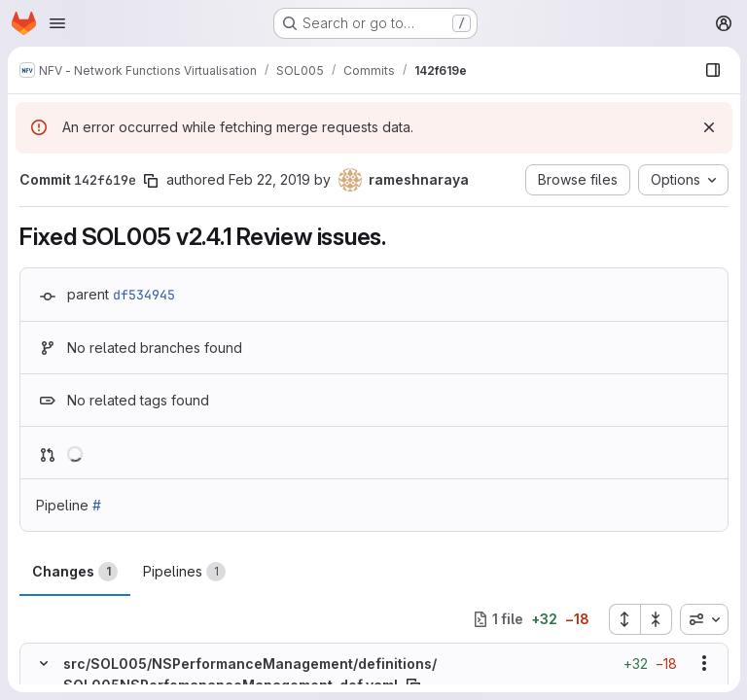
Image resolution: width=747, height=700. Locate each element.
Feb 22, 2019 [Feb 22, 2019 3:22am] (269, 179)
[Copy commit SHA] (151, 181)
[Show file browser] (712, 70)
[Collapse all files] (656, 619)
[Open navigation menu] (57, 23)
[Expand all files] (623, 619)
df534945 (144, 295)
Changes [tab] (75, 572)
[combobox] (703, 619)
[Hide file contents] (44, 663)
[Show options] (703, 663)
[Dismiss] (708, 127)
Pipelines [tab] (184, 572)
